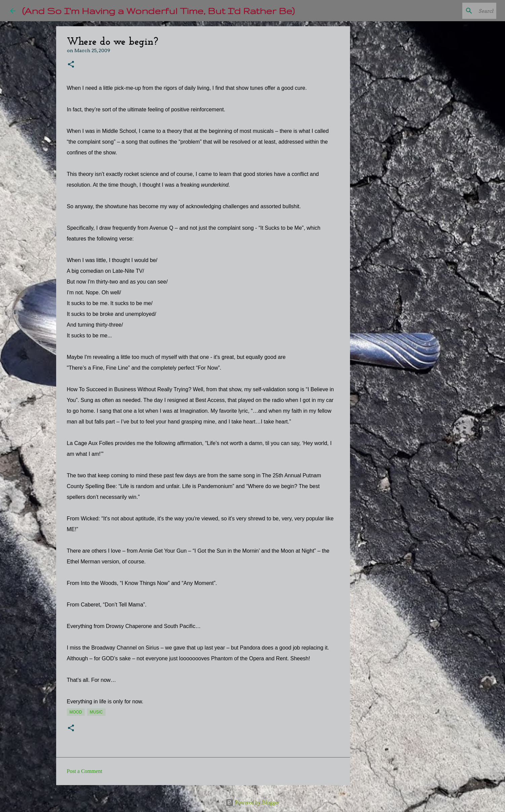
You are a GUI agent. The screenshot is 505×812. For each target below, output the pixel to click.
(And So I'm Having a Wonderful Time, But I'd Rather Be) (158, 11)
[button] (71, 65)
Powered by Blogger (252, 802)
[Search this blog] (461, 11)
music (96, 712)
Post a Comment (85, 771)
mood (76, 712)
